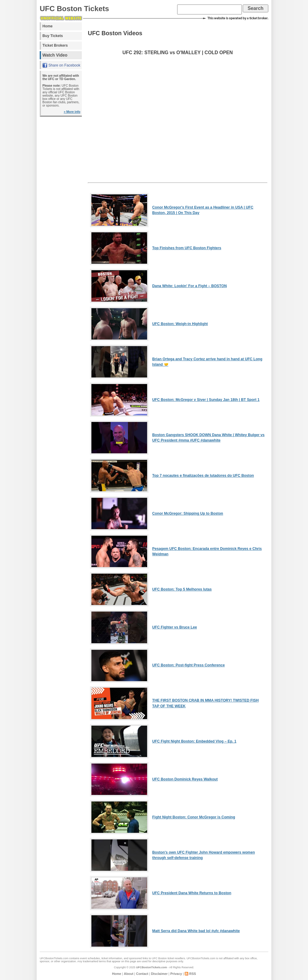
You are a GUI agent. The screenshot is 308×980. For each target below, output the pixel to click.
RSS (193, 974)
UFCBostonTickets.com (151, 967)
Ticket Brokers (55, 45)
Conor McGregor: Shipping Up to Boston (188, 513)
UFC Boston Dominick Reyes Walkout (185, 779)
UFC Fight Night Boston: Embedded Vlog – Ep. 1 (194, 741)
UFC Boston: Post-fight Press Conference (188, 665)
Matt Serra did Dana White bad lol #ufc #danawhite (196, 931)
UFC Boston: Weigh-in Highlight (180, 324)
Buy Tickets (53, 36)
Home (48, 26)
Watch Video (55, 55)
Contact (142, 974)
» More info (72, 112)
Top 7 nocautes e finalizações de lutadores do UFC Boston (203, 476)
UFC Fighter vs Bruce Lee (175, 627)
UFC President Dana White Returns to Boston (192, 893)
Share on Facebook (64, 65)
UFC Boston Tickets (74, 9)
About (129, 974)
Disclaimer (159, 974)
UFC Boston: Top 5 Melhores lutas (182, 589)
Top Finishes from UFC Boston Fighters (187, 248)
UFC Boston (159, 958)
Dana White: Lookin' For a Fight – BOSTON (189, 286)
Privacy (176, 974)
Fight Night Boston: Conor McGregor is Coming (194, 817)
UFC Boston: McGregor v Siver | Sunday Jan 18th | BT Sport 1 (206, 400)
